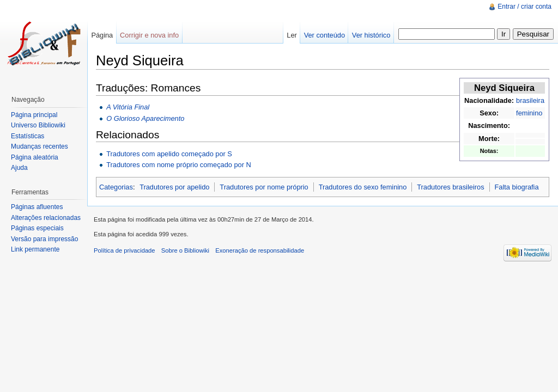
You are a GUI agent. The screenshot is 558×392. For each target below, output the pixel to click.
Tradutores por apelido (174, 187)
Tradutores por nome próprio (264, 187)
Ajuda (19, 168)
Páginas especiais (37, 228)
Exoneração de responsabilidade (260, 250)
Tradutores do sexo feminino (363, 187)
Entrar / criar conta (524, 7)
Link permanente (35, 249)
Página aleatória (35, 157)
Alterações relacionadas (46, 218)
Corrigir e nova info (149, 35)
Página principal (34, 115)
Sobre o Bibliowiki (185, 250)
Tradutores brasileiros (450, 187)
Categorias (116, 187)
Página (102, 35)
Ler (292, 35)
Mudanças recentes (40, 146)
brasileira (530, 100)
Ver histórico (371, 35)
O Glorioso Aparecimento (145, 118)
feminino (529, 113)
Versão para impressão (44, 239)
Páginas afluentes (37, 207)
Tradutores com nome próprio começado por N (179, 165)
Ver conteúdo (325, 35)
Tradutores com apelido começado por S (169, 154)
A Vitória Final (128, 107)
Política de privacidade (125, 250)
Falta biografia (516, 187)
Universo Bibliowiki (38, 125)
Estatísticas (28, 136)
